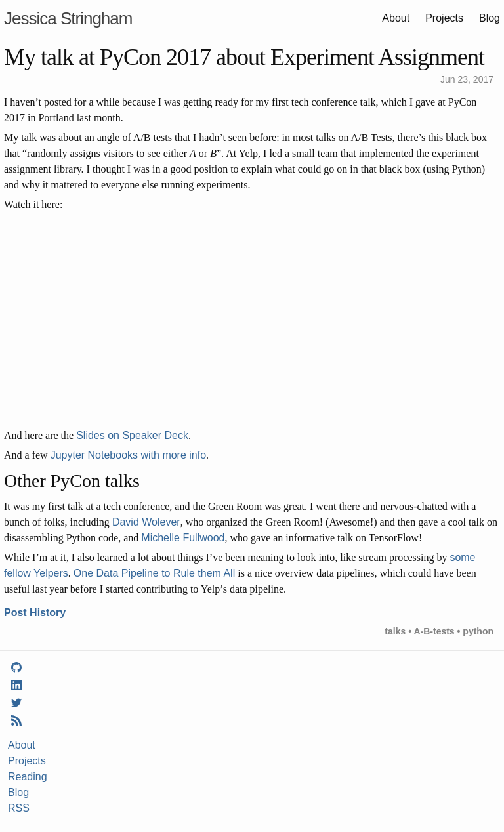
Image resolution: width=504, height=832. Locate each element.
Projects (444, 18)
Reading (28, 777)
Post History (35, 613)
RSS (19, 808)
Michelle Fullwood (183, 538)
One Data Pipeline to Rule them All (154, 573)
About (396, 18)
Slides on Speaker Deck (132, 435)
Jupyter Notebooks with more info (128, 455)
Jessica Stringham (68, 18)
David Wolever (146, 522)
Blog (490, 18)
